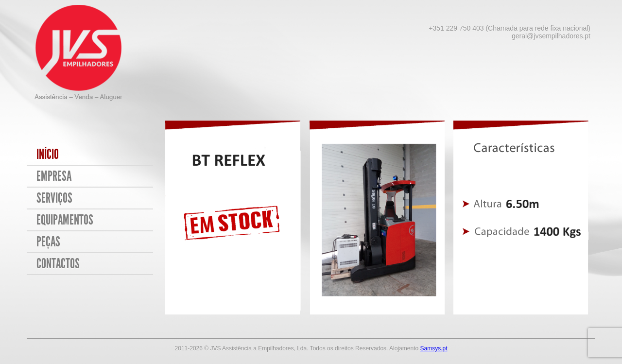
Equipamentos (65, 220)
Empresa (54, 176)
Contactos (58, 264)
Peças (48, 242)
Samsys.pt (433, 348)
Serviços (54, 198)
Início (48, 154)
